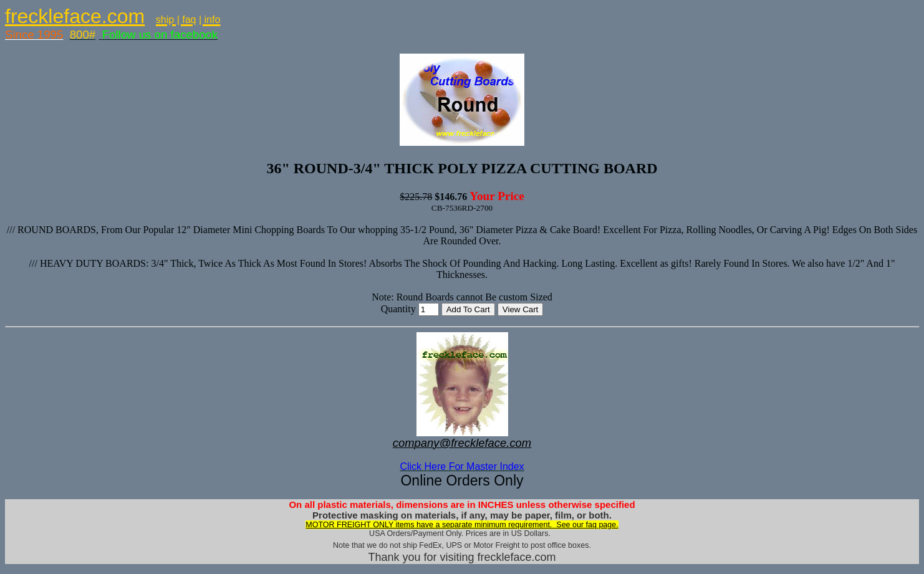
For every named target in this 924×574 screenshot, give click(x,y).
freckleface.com (75, 16)
